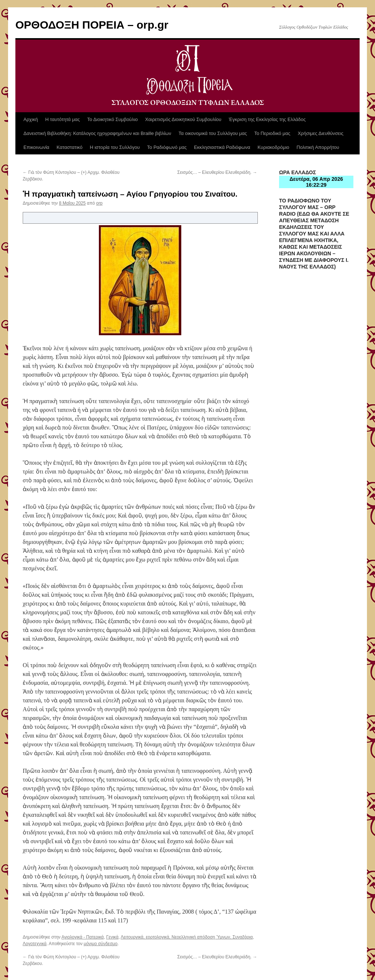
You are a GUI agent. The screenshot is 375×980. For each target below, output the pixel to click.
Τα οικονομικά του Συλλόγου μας (213, 133)
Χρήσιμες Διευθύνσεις (321, 133)
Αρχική (31, 119)
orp (99, 203)
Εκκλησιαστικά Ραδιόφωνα (222, 147)
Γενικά (112, 937)
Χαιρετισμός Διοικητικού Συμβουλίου (183, 119)
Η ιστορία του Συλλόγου (115, 147)
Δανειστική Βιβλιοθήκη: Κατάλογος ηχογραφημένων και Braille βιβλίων (97, 133)
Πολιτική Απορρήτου (318, 147)
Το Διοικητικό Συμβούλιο (112, 119)
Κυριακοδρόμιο (273, 147)
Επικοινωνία (36, 147)
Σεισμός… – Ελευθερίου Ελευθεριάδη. (217, 172)
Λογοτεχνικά (35, 944)
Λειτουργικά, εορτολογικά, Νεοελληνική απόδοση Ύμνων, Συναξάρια (187, 937)
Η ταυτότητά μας (63, 119)
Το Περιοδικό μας (272, 133)
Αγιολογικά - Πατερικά (83, 937)
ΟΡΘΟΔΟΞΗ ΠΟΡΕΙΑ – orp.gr (92, 25)
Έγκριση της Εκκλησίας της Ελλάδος (267, 119)
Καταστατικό (70, 147)
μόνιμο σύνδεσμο (101, 944)
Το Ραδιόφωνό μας (167, 147)
